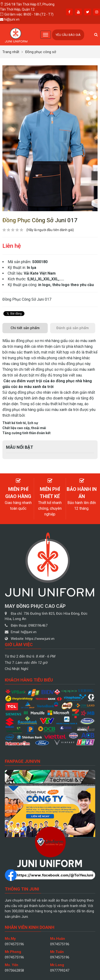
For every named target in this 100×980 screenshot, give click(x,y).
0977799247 (60, 970)
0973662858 (14, 970)
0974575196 (14, 944)
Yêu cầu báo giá (68, 35)
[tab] (25, 328)
